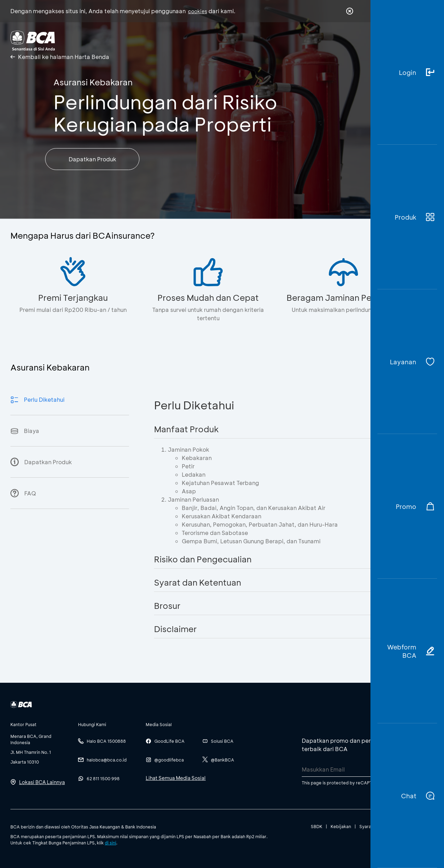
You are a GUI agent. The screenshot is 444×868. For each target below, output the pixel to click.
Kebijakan (341, 826)
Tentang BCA (199, 40)
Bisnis (152, 40)
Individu (112, 40)
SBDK (317, 826)
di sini (110, 843)
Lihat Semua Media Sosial (176, 778)
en (348, 41)
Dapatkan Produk (92, 159)
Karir (246, 40)
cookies (198, 11)
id (335, 41)
